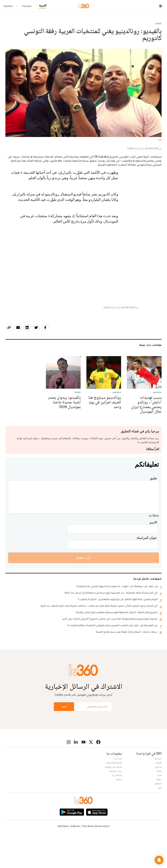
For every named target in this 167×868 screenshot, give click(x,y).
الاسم (153, 555)
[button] (159, 860)
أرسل (64, 739)
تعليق (153, 510)
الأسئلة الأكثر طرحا (114, 795)
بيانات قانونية (116, 803)
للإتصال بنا (117, 807)
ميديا (159, 807)
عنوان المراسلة (147, 570)
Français (27, 6)
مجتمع (158, 799)
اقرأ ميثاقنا (153, 481)
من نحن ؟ (117, 791)
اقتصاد (159, 795)
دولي (160, 820)
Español (8, 6)
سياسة (158, 791)
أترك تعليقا (84, 590)
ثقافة (159, 46)
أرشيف (119, 812)
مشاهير (158, 816)
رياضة (159, 812)
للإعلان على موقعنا (113, 799)
